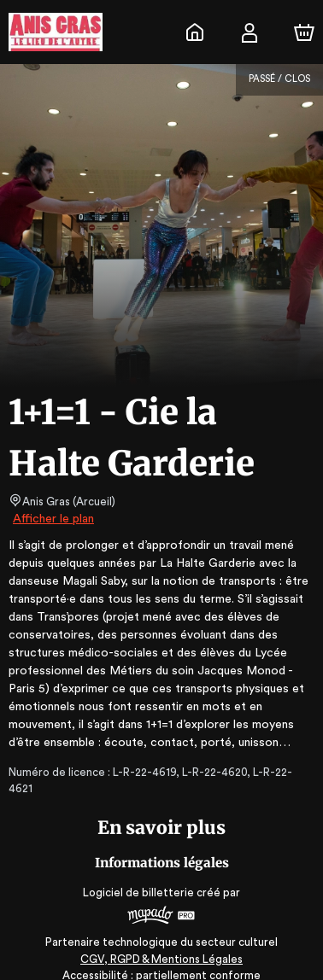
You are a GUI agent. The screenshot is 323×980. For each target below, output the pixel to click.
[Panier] (304, 32)
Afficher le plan (52, 519)
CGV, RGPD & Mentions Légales (161, 942)
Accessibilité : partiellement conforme (162, 959)
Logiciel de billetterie (139, 875)
